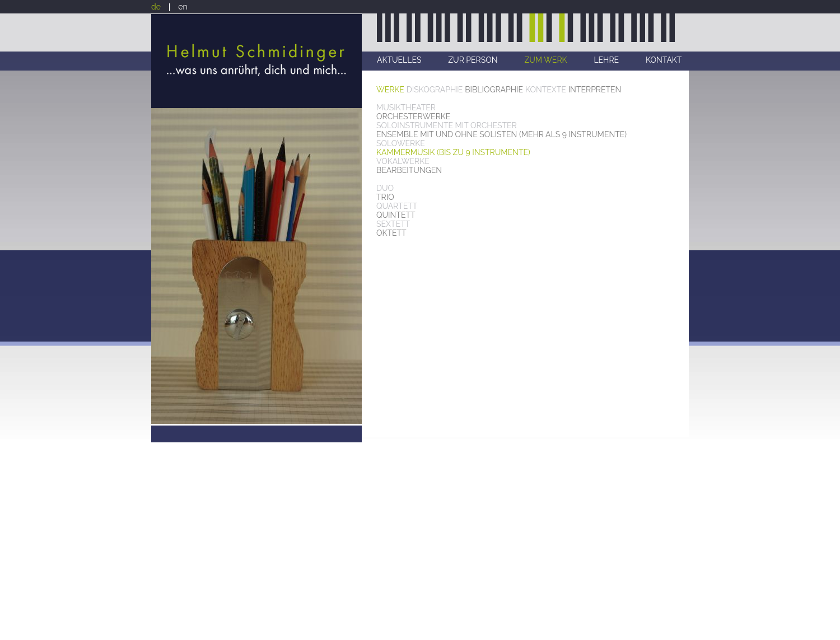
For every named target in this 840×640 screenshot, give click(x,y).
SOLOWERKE (401, 143)
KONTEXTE (546, 90)
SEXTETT (393, 224)
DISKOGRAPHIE (435, 90)
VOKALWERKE (403, 161)
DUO (385, 188)
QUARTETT (397, 206)
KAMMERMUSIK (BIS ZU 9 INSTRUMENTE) (453, 152)
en (183, 7)
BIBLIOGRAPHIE (494, 90)
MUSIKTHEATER (406, 108)
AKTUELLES (399, 60)
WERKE (390, 90)
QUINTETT (396, 215)
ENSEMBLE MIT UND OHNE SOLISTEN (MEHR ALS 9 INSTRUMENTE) (501, 134)
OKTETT (391, 233)
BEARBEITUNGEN (409, 170)
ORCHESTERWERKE (413, 116)
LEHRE (606, 60)
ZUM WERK (545, 60)
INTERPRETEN (595, 90)
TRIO (385, 197)
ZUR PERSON (473, 60)
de (156, 7)
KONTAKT (664, 60)
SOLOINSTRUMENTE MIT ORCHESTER (447, 125)
